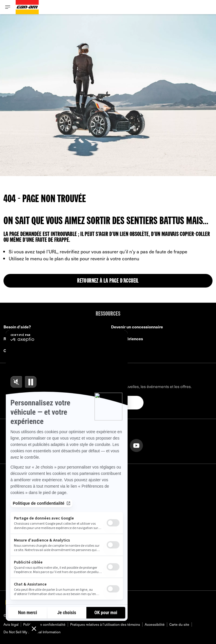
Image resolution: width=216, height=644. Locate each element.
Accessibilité (155, 624)
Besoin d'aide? (17, 327)
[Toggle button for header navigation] (8, 7)
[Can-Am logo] (27, 7)
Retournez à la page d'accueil (108, 281)
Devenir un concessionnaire (137, 327)
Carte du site (179, 624)
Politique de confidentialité (44, 624)
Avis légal (11, 624)
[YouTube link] (136, 445)
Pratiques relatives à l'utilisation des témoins (105, 624)
